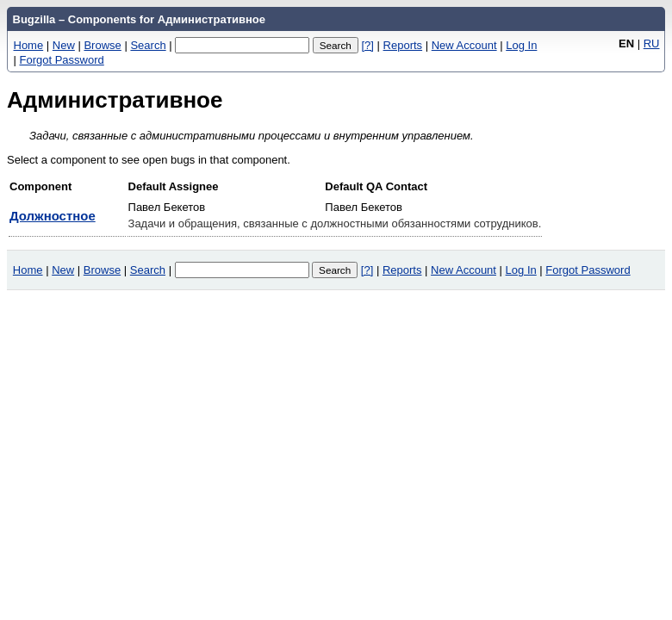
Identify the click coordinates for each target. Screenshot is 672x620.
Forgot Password (62, 60)
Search (148, 45)
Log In (521, 45)
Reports (403, 45)
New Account (464, 45)
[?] (367, 45)
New (64, 45)
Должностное (53, 216)
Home (29, 45)
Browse (102, 45)
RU (652, 43)
